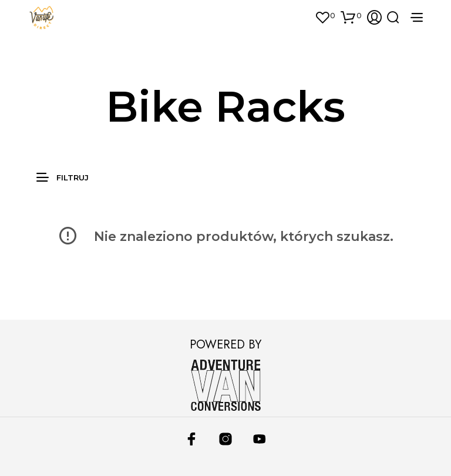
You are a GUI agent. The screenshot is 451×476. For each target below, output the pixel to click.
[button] (324, 16)
